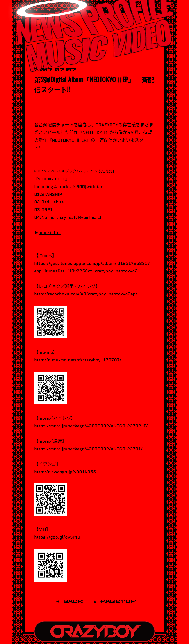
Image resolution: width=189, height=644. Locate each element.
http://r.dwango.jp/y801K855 (65, 472)
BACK (73, 601)
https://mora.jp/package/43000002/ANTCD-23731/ (88, 449)
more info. (50, 233)
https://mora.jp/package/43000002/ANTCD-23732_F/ (91, 426)
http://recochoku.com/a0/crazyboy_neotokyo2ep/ (86, 294)
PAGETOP (118, 601)
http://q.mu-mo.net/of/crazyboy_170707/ (78, 360)
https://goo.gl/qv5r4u (57, 537)
